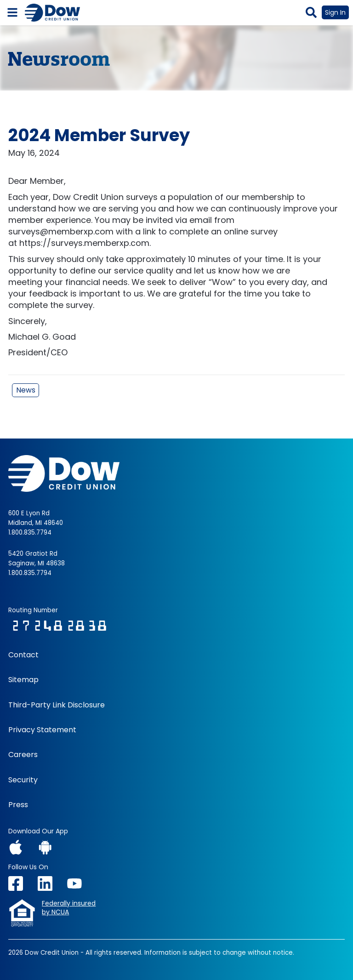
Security (23, 780)
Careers (23, 755)
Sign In (335, 12)
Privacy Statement (42, 730)
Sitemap (23, 680)
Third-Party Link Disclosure (57, 705)
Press (18, 805)
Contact (23, 655)
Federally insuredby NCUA (69, 908)
